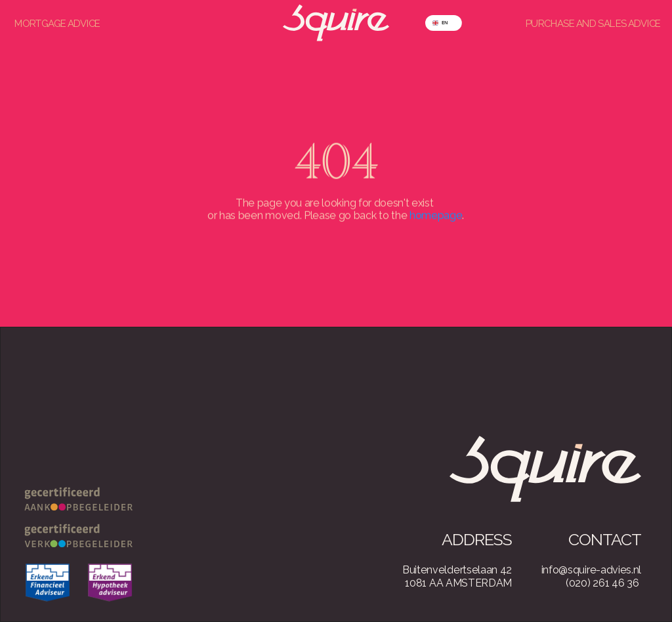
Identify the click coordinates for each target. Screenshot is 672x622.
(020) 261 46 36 (602, 583)
